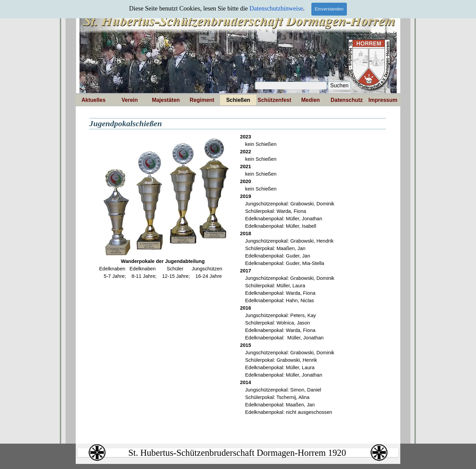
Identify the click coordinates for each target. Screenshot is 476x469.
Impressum (383, 100)
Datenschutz (347, 100)
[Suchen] (291, 86)
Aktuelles (93, 100)
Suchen (339, 85)
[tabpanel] (163, 206)
